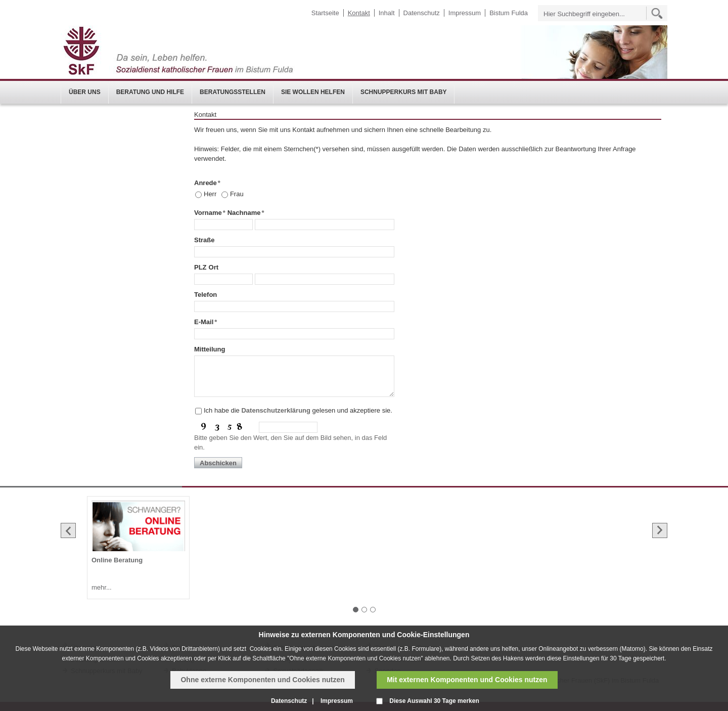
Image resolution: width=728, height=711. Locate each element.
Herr (210, 194)
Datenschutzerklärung (276, 410)
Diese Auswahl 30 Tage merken (434, 701)
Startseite (325, 13)
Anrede (207, 183)
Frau (237, 194)
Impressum (465, 13)
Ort (214, 267)
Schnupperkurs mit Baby (404, 92)
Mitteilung (210, 349)
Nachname (246, 213)
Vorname (210, 213)
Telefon (206, 295)
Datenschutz (422, 13)
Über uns (85, 92)
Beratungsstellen (233, 92)
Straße (204, 240)
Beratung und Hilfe (150, 92)
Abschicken (218, 463)
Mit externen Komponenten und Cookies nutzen (467, 680)
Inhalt (387, 13)
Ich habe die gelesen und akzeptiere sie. (298, 410)
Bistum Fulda (509, 13)
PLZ (200, 267)
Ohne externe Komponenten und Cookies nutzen (262, 680)
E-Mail (206, 322)
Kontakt (359, 13)
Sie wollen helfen (313, 92)
